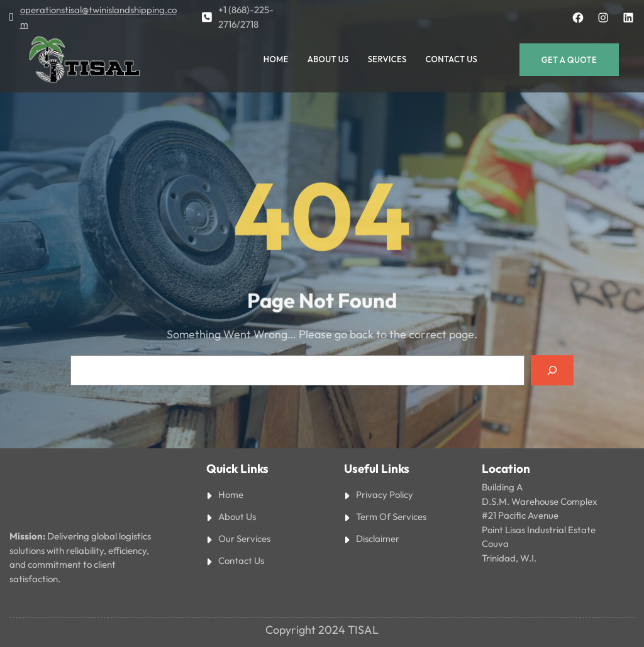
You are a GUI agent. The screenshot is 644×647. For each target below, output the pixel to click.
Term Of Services (391, 517)
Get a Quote (569, 60)
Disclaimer (378, 539)
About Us (237, 517)
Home (231, 495)
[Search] (552, 370)
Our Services (244, 539)
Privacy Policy (385, 495)
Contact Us (241, 561)
